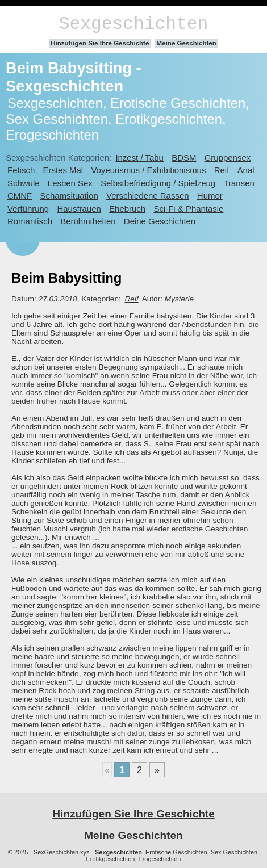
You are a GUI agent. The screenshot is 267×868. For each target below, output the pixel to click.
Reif (222, 170)
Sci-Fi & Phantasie (188, 209)
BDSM (184, 158)
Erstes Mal (63, 170)
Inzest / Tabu (139, 158)
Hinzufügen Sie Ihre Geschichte (100, 43)
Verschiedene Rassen (147, 196)
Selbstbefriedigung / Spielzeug (158, 183)
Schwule (24, 183)
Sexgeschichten (134, 24)
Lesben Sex (70, 183)
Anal (246, 170)
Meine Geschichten (187, 43)
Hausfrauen (79, 209)
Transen (239, 183)
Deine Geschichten (160, 221)
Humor (210, 196)
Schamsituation (69, 196)
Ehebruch (127, 209)
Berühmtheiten (88, 221)
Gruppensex (228, 158)
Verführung (28, 209)
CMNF (20, 196)
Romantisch (30, 221)
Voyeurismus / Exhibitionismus (148, 170)
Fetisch (21, 170)
